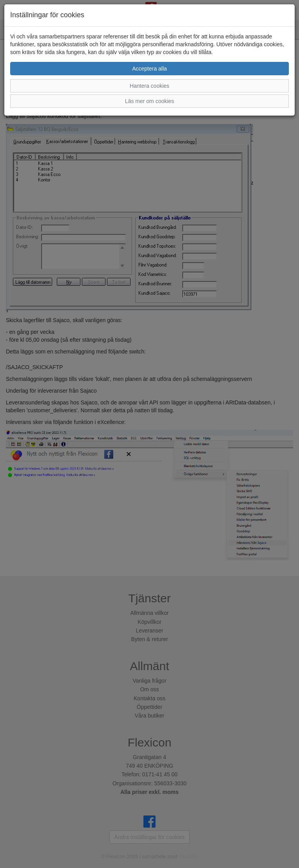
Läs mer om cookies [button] (149, 101)
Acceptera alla (149, 69)
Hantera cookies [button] (149, 86)
